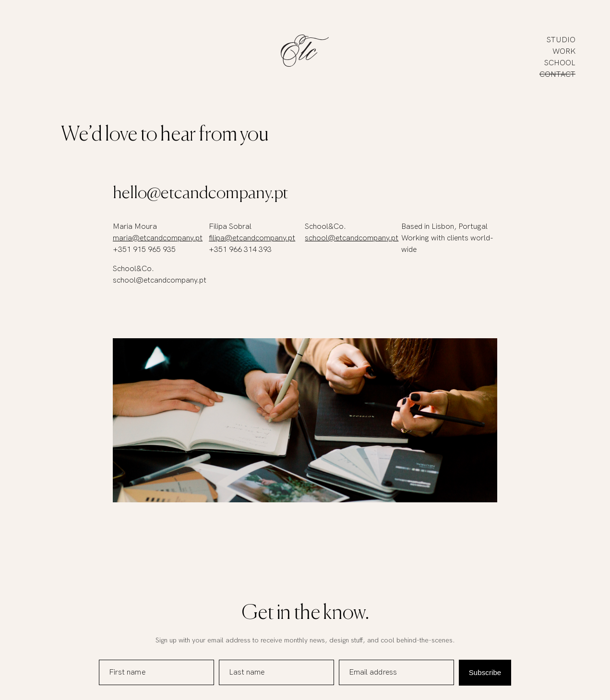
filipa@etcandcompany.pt (252, 238)
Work (564, 52)
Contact (557, 75)
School (560, 63)
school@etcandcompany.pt (352, 238)
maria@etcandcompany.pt (158, 238)
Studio (561, 40)
